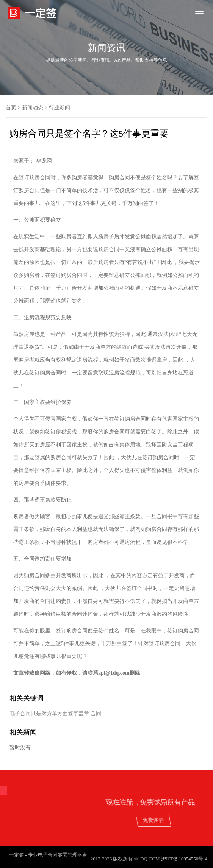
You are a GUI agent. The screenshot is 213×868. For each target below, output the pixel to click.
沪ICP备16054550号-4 (184, 859)
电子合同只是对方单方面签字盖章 (49, 713)
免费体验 (175, 820)
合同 (96, 713)
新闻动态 (33, 108)
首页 (11, 108)
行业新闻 (60, 108)
